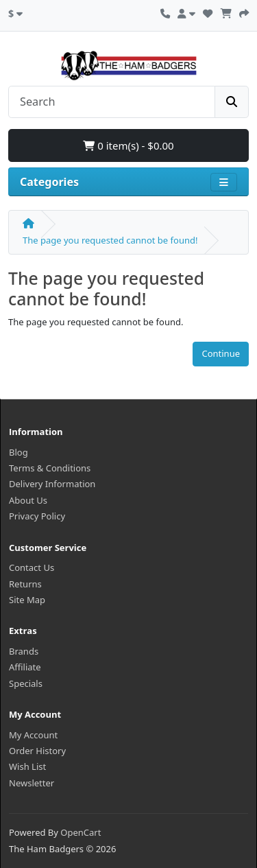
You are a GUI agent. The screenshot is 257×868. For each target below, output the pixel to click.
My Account (33, 735)
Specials (26, 683)
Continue (221, 353)
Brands (24, 651)
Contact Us (32, 567)
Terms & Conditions (50, 468)
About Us (28, 500)
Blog (19, 452)
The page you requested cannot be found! (110, 240)
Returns (25, 584)
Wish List (27, 766)
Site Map (27, 600)
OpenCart (81, 832)
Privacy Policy (37, 516)
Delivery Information (52, 484)
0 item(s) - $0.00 (128, 145)
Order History (37, 751)
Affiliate (25, 667)
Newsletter (32, 783)
